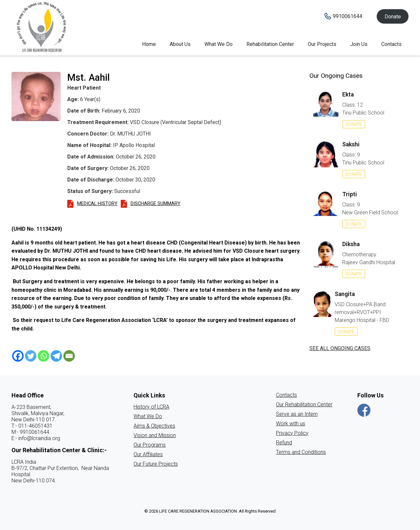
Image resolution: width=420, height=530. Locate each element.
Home (149, 44)
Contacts (391, 44)
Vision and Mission (155, 435)
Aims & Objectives (154, 426)
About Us (180, 44)
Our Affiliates (148, 454)
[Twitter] (31, 356)
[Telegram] (56, 356)
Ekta (348, 95)
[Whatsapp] (43, 356)
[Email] (69, 356)
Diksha (351, 244)
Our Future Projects (156, 464)
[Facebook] (18, 356)
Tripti (350, 194)
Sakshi (351, 144)
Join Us (359, 44)
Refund (284, 443)
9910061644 (347, 16)
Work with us (291, 424)
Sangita (345, 294)
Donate (393, 17)
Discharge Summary (156, 204)
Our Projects (322, 44)
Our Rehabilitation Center (304, 404)
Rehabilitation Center (270, 44)
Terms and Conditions (301, 452)
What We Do (219, 44)
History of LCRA (151, 407)
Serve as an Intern (297, 414)
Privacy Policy (292, 433)
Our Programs (150, 445)
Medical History (97, 204)
